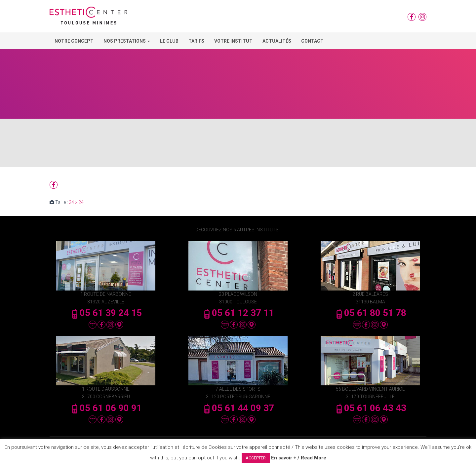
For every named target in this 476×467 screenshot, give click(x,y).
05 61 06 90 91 (106, 408)
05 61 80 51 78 (370, 313)
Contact (312, 41)
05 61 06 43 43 (370, 408)
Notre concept (74, 41)
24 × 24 (76, 202)
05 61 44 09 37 (238, 408)
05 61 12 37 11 (238, 313)
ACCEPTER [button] (256, 458)
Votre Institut (233, 41)
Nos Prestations (127, 41)
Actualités (277, 41)
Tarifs (196, 41)
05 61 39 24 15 (106, 313)
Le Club (169, 41)
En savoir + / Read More (299, 458)
